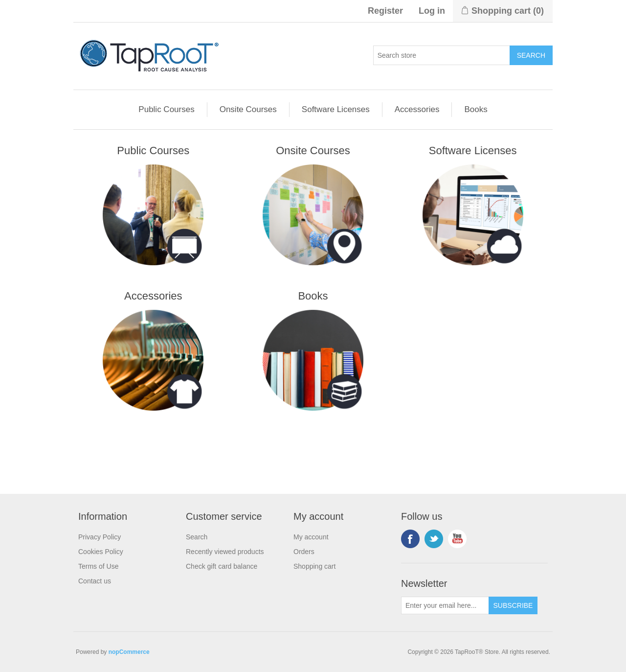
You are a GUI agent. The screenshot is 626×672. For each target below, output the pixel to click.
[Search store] (442, 55)
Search (197, 537)
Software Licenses (336, 109)
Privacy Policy (100, 537)
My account (311, 537)
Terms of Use (98, 566)
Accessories (417, 109)
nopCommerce (129, 652)
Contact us (95, 581)
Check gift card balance (222, 566)
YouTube (457, 539)
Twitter (434, 539)
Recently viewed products (225, 552)
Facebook (410, 539)
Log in (432, 11)
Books (476, 109)
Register (385, 11)
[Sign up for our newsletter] (445, 605)
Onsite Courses (248, 109)
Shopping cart (314, 566)
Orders (304, 552)
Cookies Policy (101, 552)
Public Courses (166, 109)
